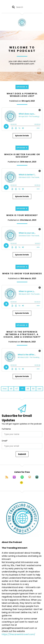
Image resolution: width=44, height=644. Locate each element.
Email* (5, 441)
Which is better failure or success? (22, 156)
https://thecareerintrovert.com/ (18, 634)
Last (39, 389)
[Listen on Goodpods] (21, 483)
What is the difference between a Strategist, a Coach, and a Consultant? (22, 334)
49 (28, 389)
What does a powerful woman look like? (22, 95)
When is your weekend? (22, 215)
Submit (22, 454)
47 (17, 389)
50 (33, 389)
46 (11, 389)
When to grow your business (22, 273)
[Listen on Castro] (37, 477)
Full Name (6, 429)
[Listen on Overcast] (30, 477)
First (5, 389)
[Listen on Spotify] (22, 477)
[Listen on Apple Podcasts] (14, 477)
